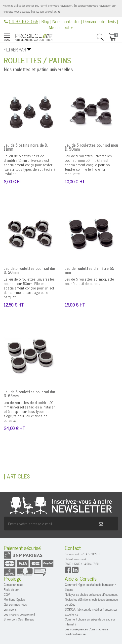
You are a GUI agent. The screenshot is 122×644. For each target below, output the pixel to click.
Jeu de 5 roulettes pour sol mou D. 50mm (91, 147)
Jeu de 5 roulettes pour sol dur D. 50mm (30, 270)
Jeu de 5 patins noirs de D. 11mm (26, 147)
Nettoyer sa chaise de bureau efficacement (91, 594)
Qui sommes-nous (15, 604)
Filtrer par (15, 49)
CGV (7, 594)
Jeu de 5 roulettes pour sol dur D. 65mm (30, 394)
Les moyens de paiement (19, 614)
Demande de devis (99, 21)
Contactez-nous (13, 584)
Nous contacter (66, 21)
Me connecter (61, 27)
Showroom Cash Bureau (19, 619)
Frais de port (12, 589)
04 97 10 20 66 (24, 21)
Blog (45, 21)
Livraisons (10, 609)
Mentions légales (14, 599)
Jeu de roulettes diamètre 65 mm (90, 270)
